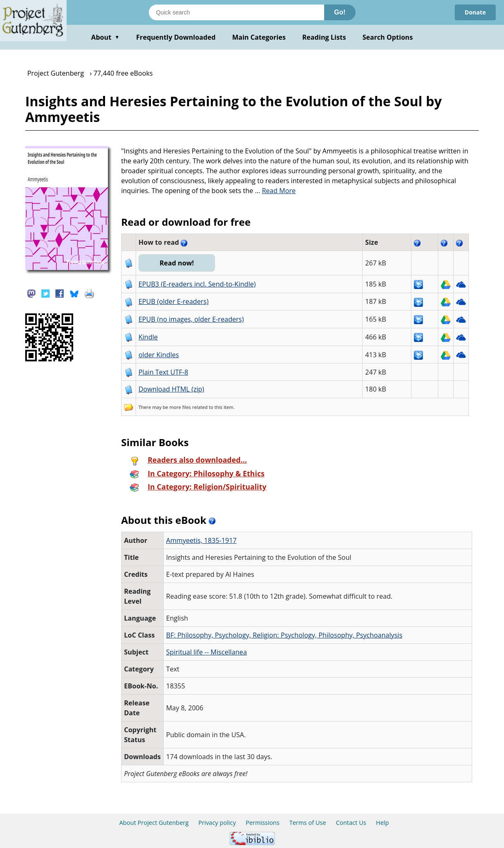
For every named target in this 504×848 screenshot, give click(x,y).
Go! (340, 12)
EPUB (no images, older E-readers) (191, 319)
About (106, 37)
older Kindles (159, 355)
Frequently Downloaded (176, 37)
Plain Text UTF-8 (163, 372)
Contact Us (351, 823)
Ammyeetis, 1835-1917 (201, 540)
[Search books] (236, 12)
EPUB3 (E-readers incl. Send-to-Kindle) (197, 284)
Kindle (148, 337)
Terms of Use (308, 823)
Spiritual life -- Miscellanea (207, 652)
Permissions (263, 823)
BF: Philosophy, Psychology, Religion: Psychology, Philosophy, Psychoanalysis (284, 635)
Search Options (388, 37)
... (275, 191)
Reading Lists (324, 37)
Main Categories (259, 37)
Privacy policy (217, 823)
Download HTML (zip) (171, 389)
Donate (475, 12)
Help (382, 823)
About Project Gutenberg (154, 823)
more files (180, 407)
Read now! (177, 263)
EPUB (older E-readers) (173, 301)
